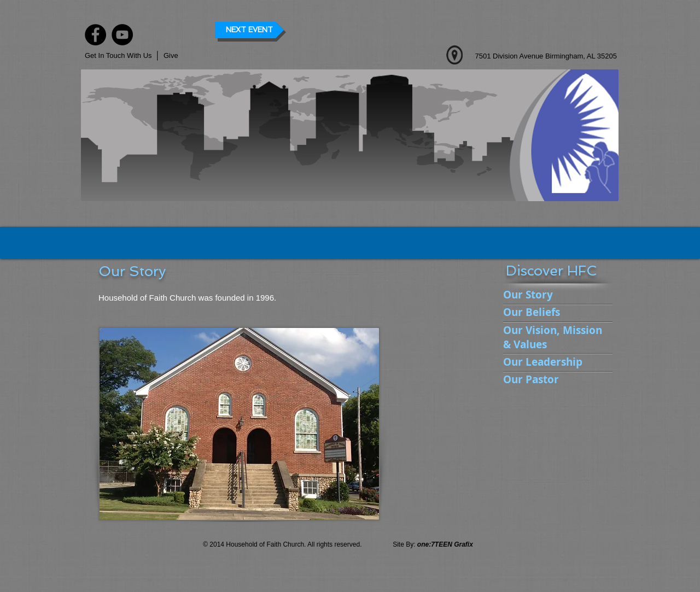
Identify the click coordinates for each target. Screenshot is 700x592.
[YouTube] (122, 35)
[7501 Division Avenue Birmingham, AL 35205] (537, 57)
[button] (181, 56)
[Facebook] (95, 35)
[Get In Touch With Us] (119, 56)
